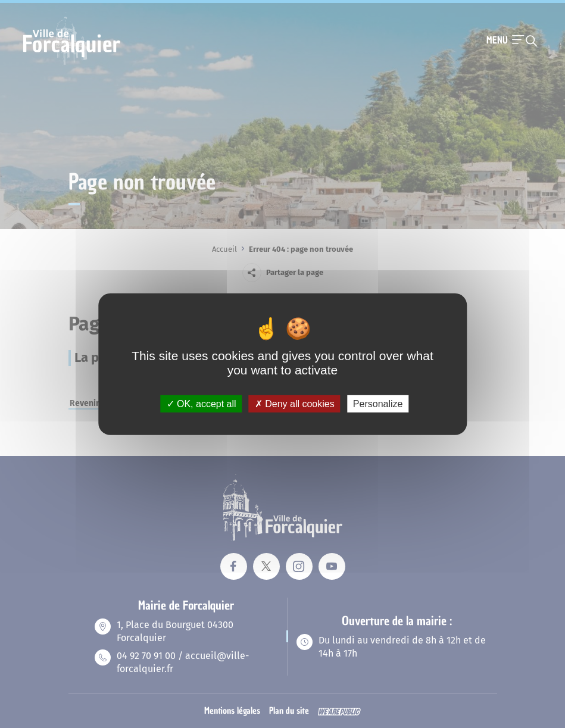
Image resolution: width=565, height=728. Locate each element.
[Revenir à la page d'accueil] (72, 64)
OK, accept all (202, 403)
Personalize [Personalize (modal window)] (378, 403)
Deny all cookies (295, 403)
